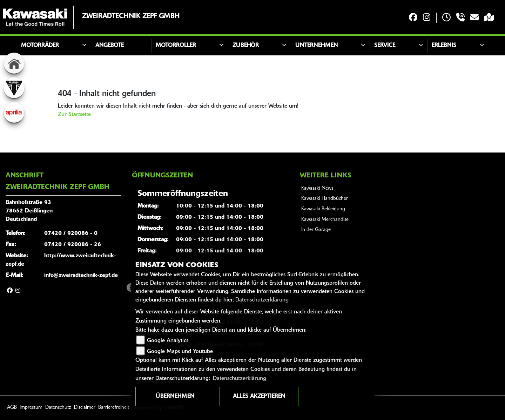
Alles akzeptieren (259, 397)
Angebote (110, 46)
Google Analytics (168, 341)
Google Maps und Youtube (180, 352)
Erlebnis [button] (444, 46)
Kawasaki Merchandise (325, 220)
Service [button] (385, 46)
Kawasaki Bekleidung (323, 209)
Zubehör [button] (246, 46)
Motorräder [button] (40, 46)
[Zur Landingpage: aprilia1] (14, 112)
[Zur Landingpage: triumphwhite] (14, 88)
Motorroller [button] (176, 46)
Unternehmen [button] (317, 46)
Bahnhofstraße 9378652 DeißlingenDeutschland (29, 211)
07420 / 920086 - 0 (71, 233)
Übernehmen (175, 397)
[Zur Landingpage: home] (14, 63)
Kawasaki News (317, 188)
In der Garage (316, 230)
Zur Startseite (74, 115)
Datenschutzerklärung (262, 300)
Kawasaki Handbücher (325, 199)
